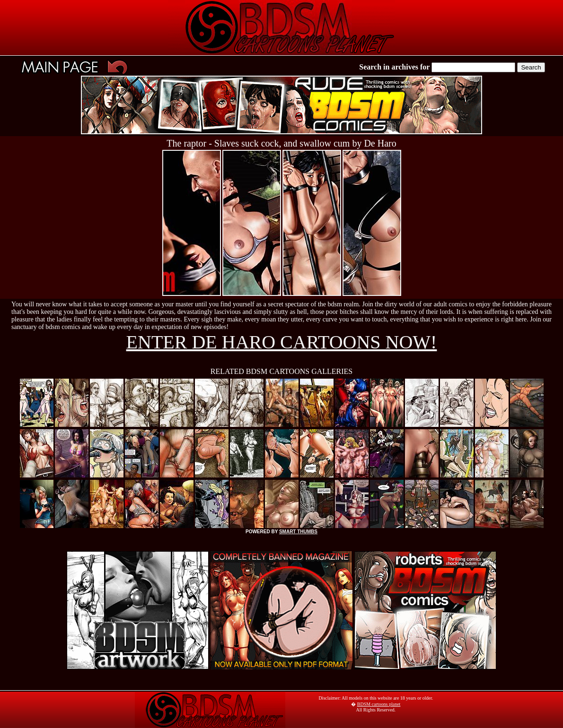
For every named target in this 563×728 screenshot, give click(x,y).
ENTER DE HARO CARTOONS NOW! (282, 342)
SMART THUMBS (298, 532)
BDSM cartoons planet (379, 704)
